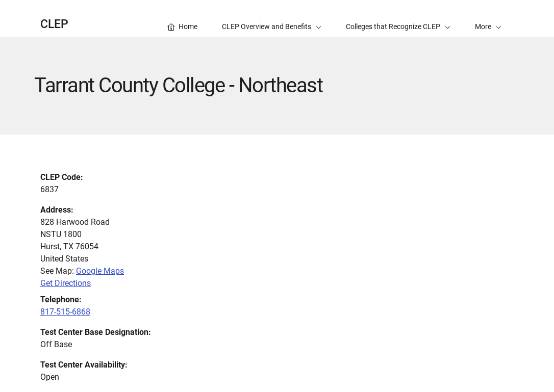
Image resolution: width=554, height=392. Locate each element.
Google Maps (100, 271)
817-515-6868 (65, 312)
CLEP (54, 24)
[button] (488, 18)
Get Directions (66, 283)
